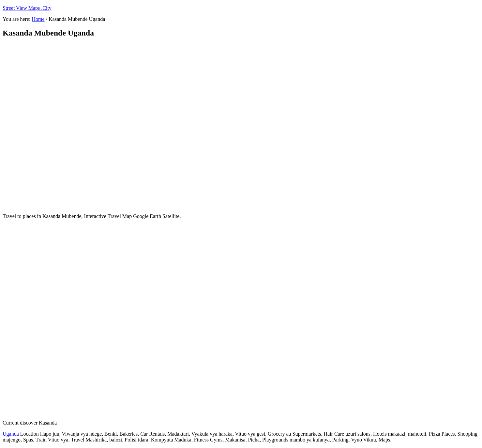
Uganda (11, 434)
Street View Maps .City (27, 8)
